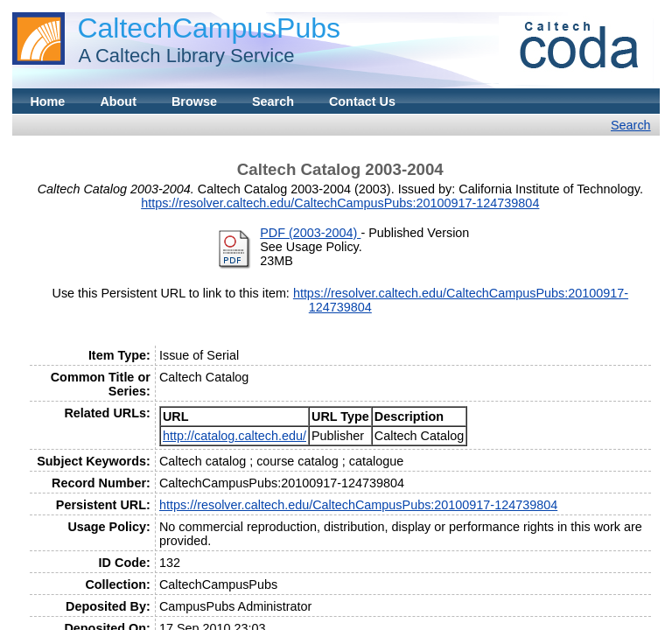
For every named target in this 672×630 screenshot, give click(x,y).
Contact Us (362, 101)
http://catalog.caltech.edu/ (234, 436)
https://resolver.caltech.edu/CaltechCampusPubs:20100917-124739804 (340, 203)
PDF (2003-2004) (310, 233)
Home (47, 101)
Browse (194, 101)
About (118, 101)
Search (273, 101)
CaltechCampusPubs (209, 28)
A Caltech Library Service (181, 56)
